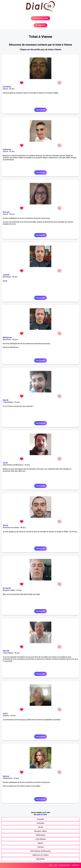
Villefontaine (40, 835)
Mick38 (6, 400)
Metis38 (6, 651)
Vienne (41, 827)
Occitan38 (7, 588)
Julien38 (6, 275)
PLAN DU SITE (65, 865)
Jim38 (5, 463)
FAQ (51, 865)
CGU (56, 865)
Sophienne (7, 149)
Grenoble (40, 819)
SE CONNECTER (40, 25)
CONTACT (75, 865)
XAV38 (5, 525)
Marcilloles (40, 859)
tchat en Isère (42, 815)
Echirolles (41, 823)
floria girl (6, 212)
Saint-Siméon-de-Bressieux (40, 851)
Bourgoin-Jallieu (41, 831)
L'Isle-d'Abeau (40, 839)
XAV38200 (7, 87)
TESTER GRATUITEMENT (41, 18)
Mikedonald (7, 337)
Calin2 (5, 714)
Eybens (40, 843)
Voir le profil (40, 110)
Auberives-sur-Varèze (40, 855)
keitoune (6, 776)
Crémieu (40, 847)
